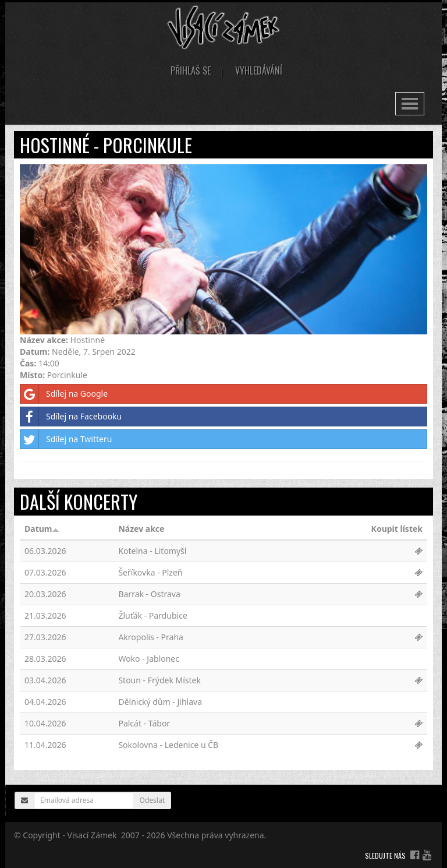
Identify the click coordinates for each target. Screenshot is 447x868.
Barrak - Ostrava (149, 594)
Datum (42, 529)
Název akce (141, 529)
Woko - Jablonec (149, 659)
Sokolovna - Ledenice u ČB (168, 745)
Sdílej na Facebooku (71, 417)
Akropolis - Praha (151, 637)
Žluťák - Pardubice (152, 615)
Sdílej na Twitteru (66, 439)
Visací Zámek (92, 835)
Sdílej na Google (64, 394)
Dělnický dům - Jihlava (160, 702)
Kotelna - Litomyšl (152, 551)
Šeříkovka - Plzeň (150, 572)
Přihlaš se (191, 70)
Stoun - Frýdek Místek (159, 680)
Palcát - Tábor (144, 723)
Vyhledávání (259, 70)
